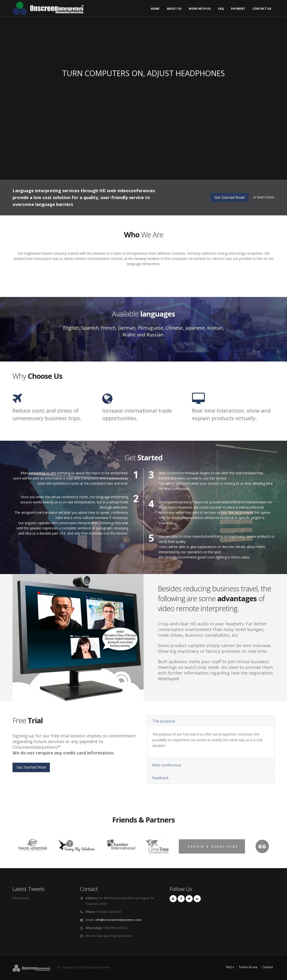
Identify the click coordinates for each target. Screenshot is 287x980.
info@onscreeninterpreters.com (118, 920)
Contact (268, 967)
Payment (238, 9)
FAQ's (230, 967)
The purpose (164, 721)
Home (155, 9)
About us (174, 9)
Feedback (160, 778)
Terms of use (248, 967)
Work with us (200, 9)
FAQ (221, 9)
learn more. (266, 197)
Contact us (262, 9)
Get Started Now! (229, 197)
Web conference (167, 765)
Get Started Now (31, 767)
